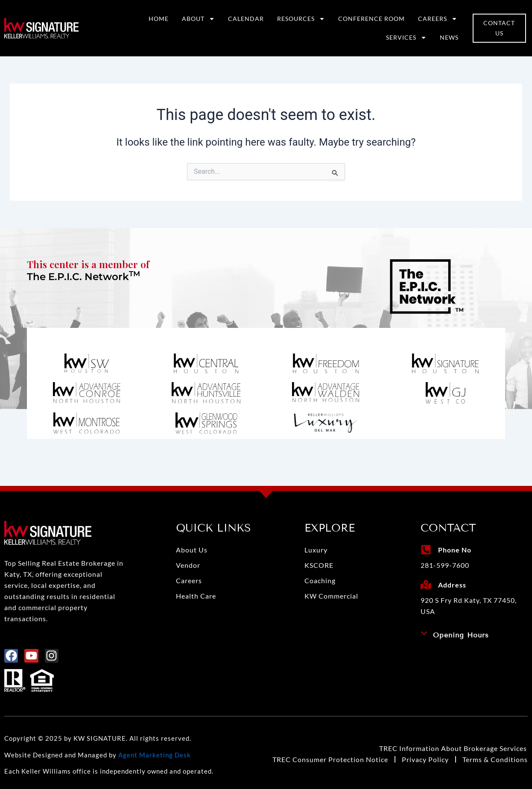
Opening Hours (461, 635)
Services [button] (406, 38)
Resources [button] (301, 19)
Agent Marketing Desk (155, 755)
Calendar (246, 19)
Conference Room (371, 19)
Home (159, 19)
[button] (474, 635)
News (449, 37)
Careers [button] (438, 19)
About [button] (198, 19)
